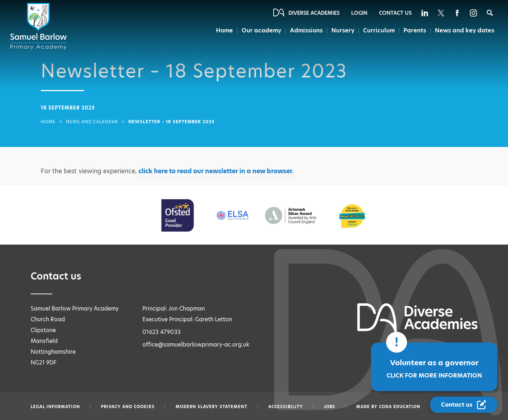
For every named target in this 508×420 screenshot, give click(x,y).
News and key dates (465, 30)
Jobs (330, 407)
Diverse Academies (314, 13)
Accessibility (286, 407)
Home (224, 30)
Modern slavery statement (211, 407)
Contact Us (395, 13)
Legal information (55, 407)
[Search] (490, 13)
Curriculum (379, 30)
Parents (415, 30)
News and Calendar (92, 122)
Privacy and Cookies (128, 407)
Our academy (261, 30)
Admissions (306, 30)
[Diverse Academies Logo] (40, 26)
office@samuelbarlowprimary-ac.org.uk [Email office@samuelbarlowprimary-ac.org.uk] (196, 345)
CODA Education (400, 407)
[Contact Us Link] (464, 405)
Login (359, 13)
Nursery (343, 30)
